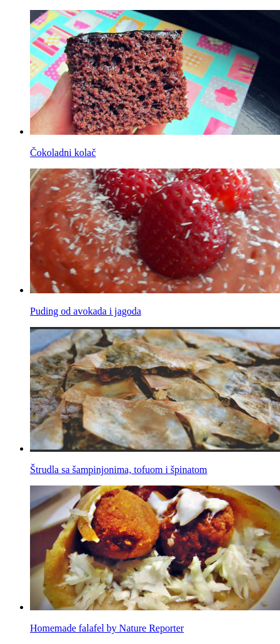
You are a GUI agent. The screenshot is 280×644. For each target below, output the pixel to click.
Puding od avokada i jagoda (86, 311)
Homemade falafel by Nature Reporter (107, 628)
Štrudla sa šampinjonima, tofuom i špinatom (119, 470)
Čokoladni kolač (63, 153)
